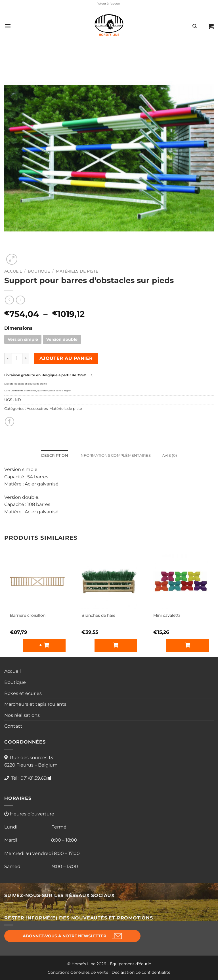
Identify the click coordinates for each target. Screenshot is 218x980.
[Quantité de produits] (17, 358)
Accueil (13, 271)
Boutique (39, 271)
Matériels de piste (77, 271)
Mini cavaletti (167, 615)
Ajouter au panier (66, 358)
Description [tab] (55, 455)
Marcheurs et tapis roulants (35, 704)
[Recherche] (195, 26)
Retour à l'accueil (109, 4)
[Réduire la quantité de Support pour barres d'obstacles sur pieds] (8, 358)
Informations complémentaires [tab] (115, 455)
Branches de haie (98, 615)
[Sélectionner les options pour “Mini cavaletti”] (188, 645)
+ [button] (41, 645)
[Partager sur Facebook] (10, 422)
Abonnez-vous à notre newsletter (64, 936)
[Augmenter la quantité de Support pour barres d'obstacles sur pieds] (26, 358)
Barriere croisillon (28, 615)
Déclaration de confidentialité (141, 972)
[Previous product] (20, 300)
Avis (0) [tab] (169, 455)
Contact (13, 726)
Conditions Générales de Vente (78, 972)
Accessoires (37, 409)
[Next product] (9, 300)
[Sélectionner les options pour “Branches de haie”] (116, 645)
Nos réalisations (22, 715)
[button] (8, 26)
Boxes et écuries (23, 693)
